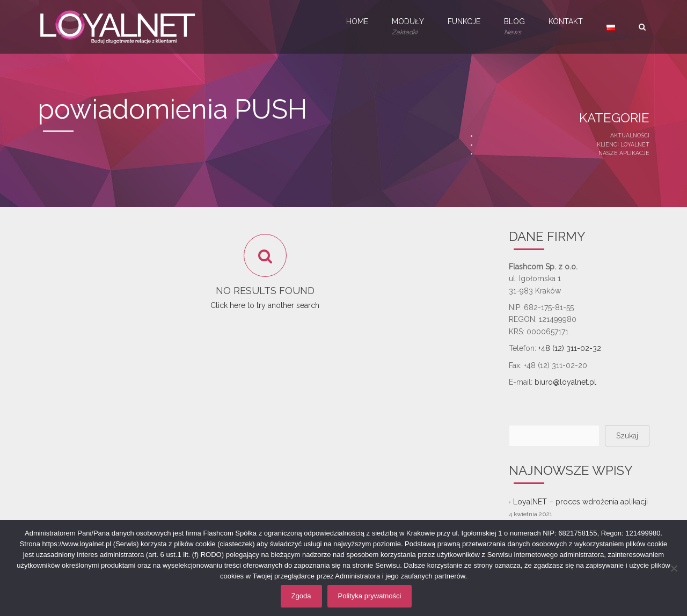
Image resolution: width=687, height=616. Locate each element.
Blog (514, 27)
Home (357, 21)
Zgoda (301, 596)
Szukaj (627, 436)
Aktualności (630, 135)
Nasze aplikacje (624, 153)
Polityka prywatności (370, 596)
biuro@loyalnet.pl (565, 382)
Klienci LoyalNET (623, 144)
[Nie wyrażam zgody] (674, 568)
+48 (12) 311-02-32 (570, 348)
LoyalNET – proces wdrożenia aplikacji (580, 502)
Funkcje (464, 21)
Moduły (408, 27)
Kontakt (566, 21)
